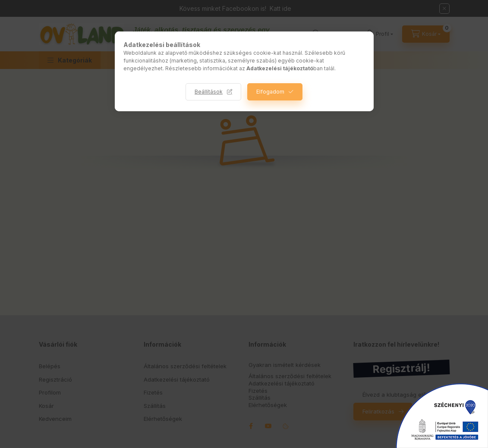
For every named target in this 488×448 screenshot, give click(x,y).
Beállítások (209, 92)
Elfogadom (270, 92)
